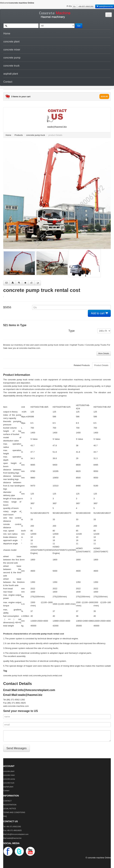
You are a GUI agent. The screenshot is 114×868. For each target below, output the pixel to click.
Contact (8, 82)
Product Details (101, 365)
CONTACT (7, 801)
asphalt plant (11, 74)
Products (19, 135)
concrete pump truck (36, 135)
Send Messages (17, 748)
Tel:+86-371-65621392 (12, 827)
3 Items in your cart (21, 97)
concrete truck (11, 66)
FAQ (5, 816)
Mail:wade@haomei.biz (27, 695)
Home (7, 34)
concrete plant (11, 42)
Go (79, 26)
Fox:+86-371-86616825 (12, 830)
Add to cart (99, 313)
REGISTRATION (10, 805)
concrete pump (12, 58)
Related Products (82, 365)
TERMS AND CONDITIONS (14, 812)
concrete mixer (12, 50)
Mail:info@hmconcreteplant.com (33, 690)
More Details (104, 353)
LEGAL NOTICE (10, 809)
